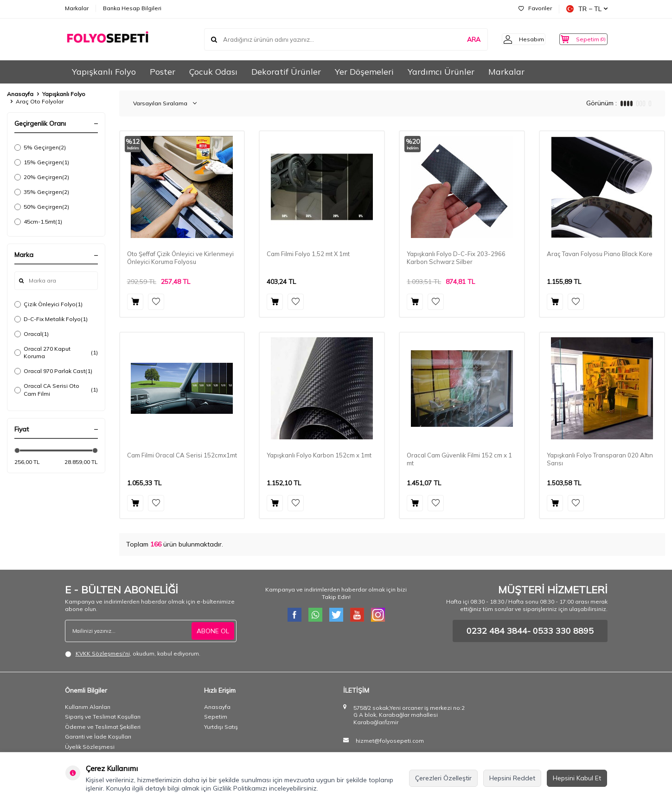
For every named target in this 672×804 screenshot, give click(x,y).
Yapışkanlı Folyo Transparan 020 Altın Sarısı (600, 459)
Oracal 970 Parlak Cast (53, 371)
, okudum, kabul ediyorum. (133, 654)
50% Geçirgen (42, 207)
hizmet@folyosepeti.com (390, 741)
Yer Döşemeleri (364, 72)
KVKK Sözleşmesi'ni (103, 653)
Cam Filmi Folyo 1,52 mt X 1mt (308, 254)
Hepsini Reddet (512, 778)
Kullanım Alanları (88, 707)
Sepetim (216, 717)
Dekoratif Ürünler (286, 72)
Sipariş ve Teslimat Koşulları (103, 717)
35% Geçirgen (42, 192)
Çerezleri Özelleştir (443, 778)
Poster (163, 72)
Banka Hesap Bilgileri (132, 8)
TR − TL (587, 9)
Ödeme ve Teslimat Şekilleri (103, 727)
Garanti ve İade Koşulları (98, 736)
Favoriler (535, 8)
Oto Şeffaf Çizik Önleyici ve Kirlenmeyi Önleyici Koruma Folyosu (180, 258)
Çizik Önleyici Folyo (48, 304)
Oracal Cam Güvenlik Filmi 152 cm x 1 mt (459, 459)
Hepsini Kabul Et (577, 778)
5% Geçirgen (40, 148)
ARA (460, 39)
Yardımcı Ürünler (441, 72)
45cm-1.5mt (38, 222)
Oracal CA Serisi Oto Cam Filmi (56, 389)
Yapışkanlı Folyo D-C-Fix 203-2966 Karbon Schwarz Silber (456, 258)
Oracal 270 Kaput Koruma (56, 352)
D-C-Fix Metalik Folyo (51, 319)
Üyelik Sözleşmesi (90, 747)
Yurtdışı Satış (221, 727)
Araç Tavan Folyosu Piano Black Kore (600, 254)
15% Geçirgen (42, 162)
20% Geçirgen (42, 177)
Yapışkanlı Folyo (104, 72)
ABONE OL (213, 631)
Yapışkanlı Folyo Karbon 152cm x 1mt (319, 455)
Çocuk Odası (213, 72)
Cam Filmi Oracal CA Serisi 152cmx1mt (182, 455)
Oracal (32, 334)
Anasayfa (20, 94)
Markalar (77, 8)
